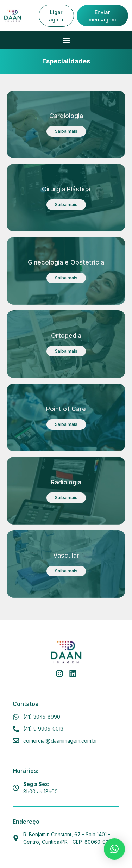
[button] (66, 40)
